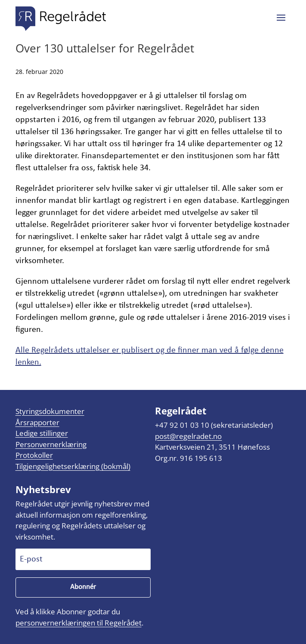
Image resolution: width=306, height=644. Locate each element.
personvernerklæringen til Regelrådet (79, 623)
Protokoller (34, 455)
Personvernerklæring (51, 444)
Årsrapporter (37, 422)
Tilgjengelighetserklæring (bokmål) (73, 466)
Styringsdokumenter (50, 411)
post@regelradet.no (188, 436)
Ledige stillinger (42, 433)
